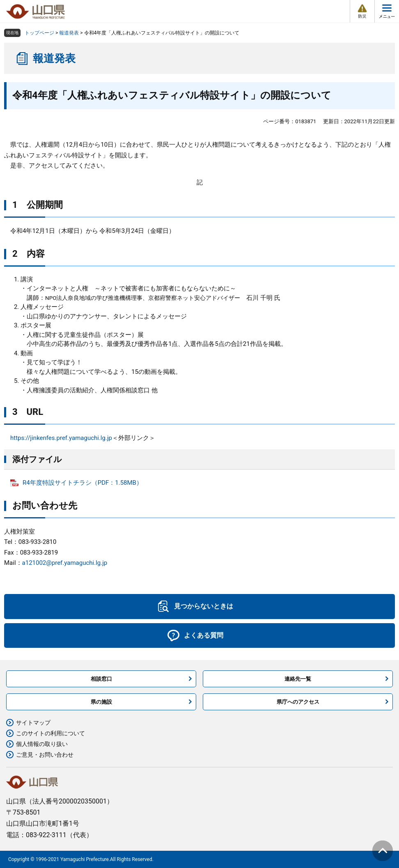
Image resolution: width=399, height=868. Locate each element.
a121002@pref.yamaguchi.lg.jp (65, 563)
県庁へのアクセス (298, 702)
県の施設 (101, 702)
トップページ (39, 33)
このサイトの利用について (50, 733)
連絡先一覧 (298, 679)
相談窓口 (101, 679)
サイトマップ (33, 723)
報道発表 (69, 33)
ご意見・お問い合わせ (45, 755)
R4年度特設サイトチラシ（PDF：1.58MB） (83, 483)
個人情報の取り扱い (42, 744)
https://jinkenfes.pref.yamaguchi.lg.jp (61, 438)
